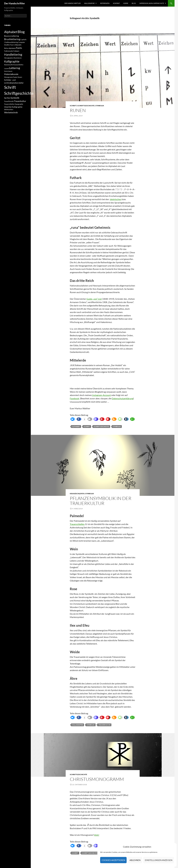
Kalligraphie (89, 3)
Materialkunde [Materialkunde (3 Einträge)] (11, 74)
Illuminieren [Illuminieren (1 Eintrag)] (18, 58)
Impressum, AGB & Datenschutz (152, 3)
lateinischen (116, 199)
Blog (134, 3)
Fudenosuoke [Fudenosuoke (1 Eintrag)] (9, 51)
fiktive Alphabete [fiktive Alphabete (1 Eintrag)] (10, 48)
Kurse (126, 3)
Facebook (74, 398)
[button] (72, 419)
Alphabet (76, 426)
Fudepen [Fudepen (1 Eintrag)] (16, 51)
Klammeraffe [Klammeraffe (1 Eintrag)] (9, 65)
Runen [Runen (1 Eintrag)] (20, 77)
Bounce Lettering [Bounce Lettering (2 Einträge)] (11, 36)
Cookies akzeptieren (113, 860)
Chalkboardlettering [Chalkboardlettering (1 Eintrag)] (11, 42)
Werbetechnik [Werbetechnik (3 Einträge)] (11, 112)
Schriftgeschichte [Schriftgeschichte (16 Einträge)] (19, 93)
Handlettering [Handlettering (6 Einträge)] (13, 54)
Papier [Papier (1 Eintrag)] (15, 77)
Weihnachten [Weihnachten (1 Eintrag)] (9, 109)
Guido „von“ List (94, 299)
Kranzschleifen (77, 494)
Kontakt (116, 3)
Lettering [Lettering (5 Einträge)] (15, 68)
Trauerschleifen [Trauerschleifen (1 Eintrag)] (9, 104)
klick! (97, 835)
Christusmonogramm (97, 779)
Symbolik (100, 106)
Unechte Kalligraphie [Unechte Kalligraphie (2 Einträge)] (13, 107)
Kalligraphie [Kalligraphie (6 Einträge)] (12, 61)
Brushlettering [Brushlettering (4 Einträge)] (12, 39)
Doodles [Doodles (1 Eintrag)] (7, 45)
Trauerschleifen (77, 524)
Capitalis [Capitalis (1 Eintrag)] (23, 39)
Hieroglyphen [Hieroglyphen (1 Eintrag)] (9, 58)
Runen (78, 110)
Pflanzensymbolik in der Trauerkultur (101, 501)
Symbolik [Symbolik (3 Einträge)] (15, 98)
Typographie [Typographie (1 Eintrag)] (19, 104)
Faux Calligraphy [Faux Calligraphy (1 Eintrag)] (16, 45)
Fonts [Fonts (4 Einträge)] (19, 48)
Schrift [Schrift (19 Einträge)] (10, 87)
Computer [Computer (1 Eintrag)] (22, 42)
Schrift (73, 106)
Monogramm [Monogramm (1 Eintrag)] (8, 77)
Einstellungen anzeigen (159, 860)
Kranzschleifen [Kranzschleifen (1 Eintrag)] (18, 65)
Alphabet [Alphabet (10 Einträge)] (11, 32)
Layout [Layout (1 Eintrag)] (7, 68)
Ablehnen (135, 860)
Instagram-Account (101, 395)
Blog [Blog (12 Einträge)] (21, 32)
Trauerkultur (104, 725)
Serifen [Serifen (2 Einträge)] (7, 98)
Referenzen (105, 3)
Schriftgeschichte (86, 106)
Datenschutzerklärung (122, 398)
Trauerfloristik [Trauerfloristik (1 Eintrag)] (9, 101)
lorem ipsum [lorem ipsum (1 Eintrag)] (8, 71)
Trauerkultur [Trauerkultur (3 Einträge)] (20, 101)
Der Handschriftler (15, 3)
